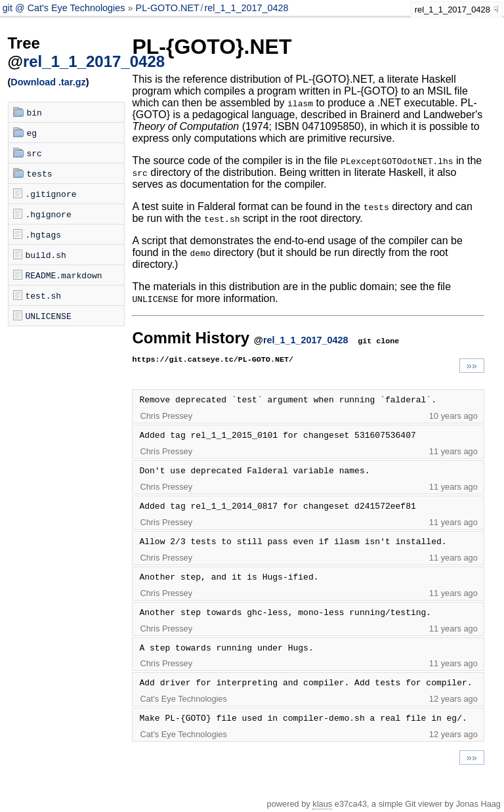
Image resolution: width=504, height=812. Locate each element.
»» (472, 366)
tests (40, 173)
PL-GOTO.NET (168, 8)
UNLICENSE (49, 316)
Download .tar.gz (48, 82)
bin (34, 112)
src (34, 153)
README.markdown (64, 275)
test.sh (44, 295)
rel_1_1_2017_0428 (247, 8)
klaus (322, 804)
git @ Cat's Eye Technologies (65, 8)
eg (32, 133)
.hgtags (44, 234)
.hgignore (49, 214)
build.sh (46, 255)
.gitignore (51, 194)
